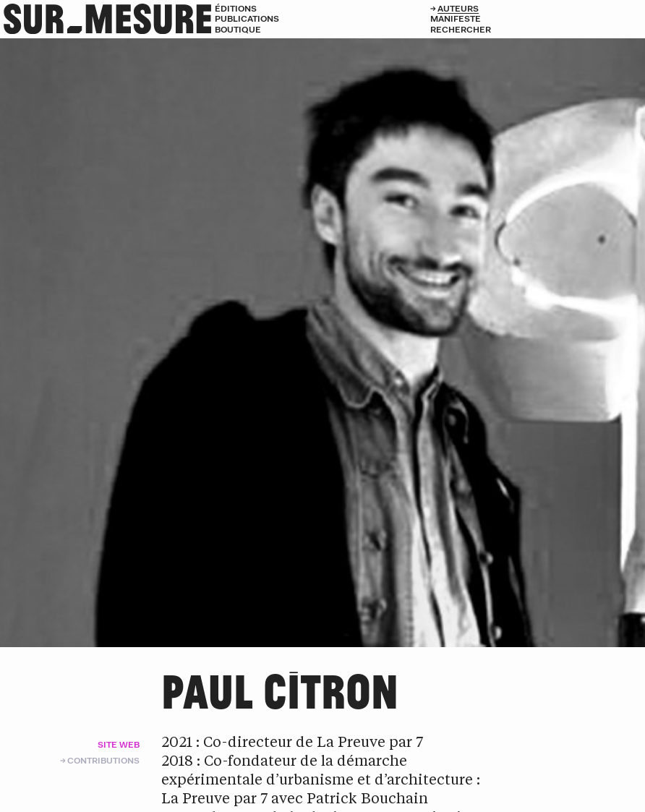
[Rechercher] (538, 30)
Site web (119, 744)
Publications (247, 18)
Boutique (238, 29)
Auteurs (458, 8)
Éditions (236, 8)
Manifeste (456, 18)
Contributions (103, 760)
